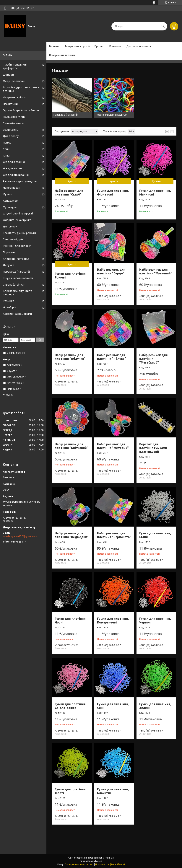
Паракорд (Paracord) (16, 272)
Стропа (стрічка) (14, 285)
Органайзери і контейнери (21, 110)
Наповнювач (11, 188)
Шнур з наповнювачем (18, 278)
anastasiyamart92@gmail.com (20, 536)
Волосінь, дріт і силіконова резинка (21, 89)
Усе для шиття (12, 168)
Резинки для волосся (17, 246)
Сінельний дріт (13, 239)
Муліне (7, 194)
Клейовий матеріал (16, 259)
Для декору (11, 136)
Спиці (7, 149)
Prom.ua (109, 858)
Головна (54, 46)
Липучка (8, 265)
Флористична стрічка (17, 220)
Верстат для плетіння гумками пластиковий (153, 448)
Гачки (7, 155)
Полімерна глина (14, 117)
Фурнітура (10, 207)
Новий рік (9, 307)
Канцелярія (11, 201)
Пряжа (7, 143)
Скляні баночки (13, 123)
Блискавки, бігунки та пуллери (17, 293)
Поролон (9, 252)
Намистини (10, 104)
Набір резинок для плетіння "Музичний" (156, 271)
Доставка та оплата (139, 46)
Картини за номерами (17, 314)
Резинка (8, 301)
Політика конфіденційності (110, 864)
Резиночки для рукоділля (20, 181)
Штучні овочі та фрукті (18, 213)
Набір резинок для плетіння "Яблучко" (70, 357)
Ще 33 (10, 395)
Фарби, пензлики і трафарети (15, 66)
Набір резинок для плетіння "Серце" (111, 271)
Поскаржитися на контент (79, 864)
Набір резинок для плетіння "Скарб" (69, 193)
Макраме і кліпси (14, 97)
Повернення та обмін (62, 55)
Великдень (10, 130)
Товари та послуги (76, 46)
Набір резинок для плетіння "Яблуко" (112, 357)
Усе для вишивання (16, 175)
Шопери (8, 75)
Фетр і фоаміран (14, 81)
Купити (72, 181)
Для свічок (10, 226)
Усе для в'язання (14, 162)
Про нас (99, 46)
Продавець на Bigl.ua (91, 861)
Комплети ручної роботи (19, 233)
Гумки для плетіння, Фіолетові (113, 193)
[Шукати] (163, 26)
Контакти (115, 46)
